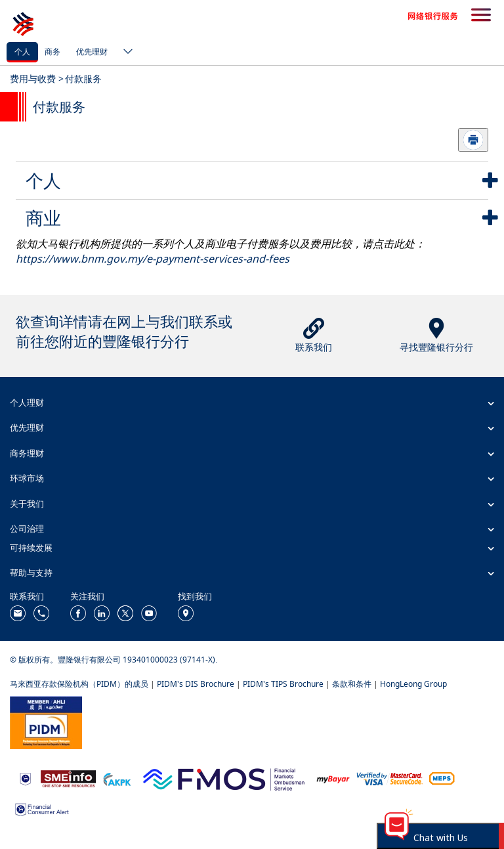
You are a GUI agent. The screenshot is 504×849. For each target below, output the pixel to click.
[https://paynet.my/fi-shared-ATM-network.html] (442, 778)
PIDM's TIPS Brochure (283, 684)
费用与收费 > (37, 78)
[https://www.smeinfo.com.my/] (68, 778)
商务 (52, 52)
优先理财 (92, 52)
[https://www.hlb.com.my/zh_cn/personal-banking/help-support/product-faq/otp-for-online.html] (390, 778)
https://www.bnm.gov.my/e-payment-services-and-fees (153, 259)
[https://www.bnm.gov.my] (25, 778)
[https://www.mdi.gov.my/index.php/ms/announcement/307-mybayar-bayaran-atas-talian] (333, 778)
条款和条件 (352, 684)
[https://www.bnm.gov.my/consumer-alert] (42, 808)
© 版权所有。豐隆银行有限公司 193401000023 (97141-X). (114, 660)
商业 (43, 218)
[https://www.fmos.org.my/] (224, 778)
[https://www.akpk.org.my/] (117, 778)
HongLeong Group (413, 684)
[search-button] (481, 16)
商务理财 (27, 453)
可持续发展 (31, 548)
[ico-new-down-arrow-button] (125, 53)
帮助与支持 (31, 573)
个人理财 (27, 403)
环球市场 (27, 478)
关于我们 (27, 504)
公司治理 (27, 529)
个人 (22, 52)
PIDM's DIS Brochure (196, 684)
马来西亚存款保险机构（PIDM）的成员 (79, 684)
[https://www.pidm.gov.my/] (46, 722)
